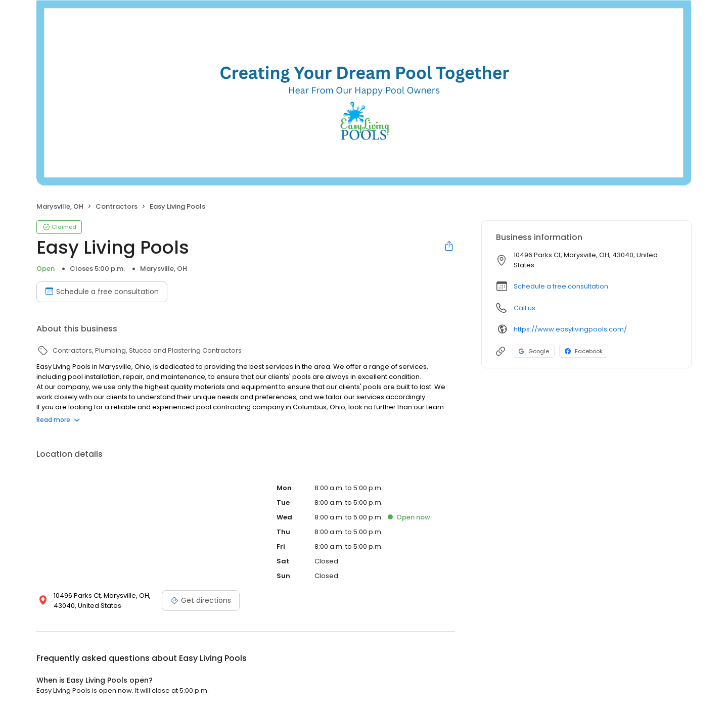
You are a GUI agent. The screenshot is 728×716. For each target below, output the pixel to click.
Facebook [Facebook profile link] (584, 351)
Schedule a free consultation (561, 286)
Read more (58, 420)
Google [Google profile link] (534, 351)
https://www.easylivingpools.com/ (570, 329)
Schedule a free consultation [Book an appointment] (102, 292)
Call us (525, 308)
